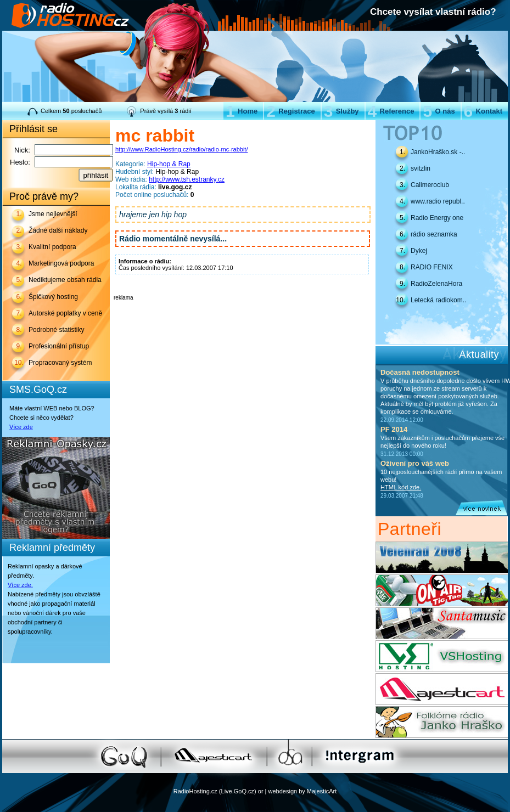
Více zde (21, 427)
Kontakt (483, 111)
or (261, 791)
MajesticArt (322, 791)
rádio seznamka (434, 234)
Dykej (419, 251)
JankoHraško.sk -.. (438, 152)
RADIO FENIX (432, 267)
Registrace (290, 111)
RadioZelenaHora (436, 284)
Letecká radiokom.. (438, 300)
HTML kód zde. (401, 487)
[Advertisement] (242, 317)
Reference (391, 111)
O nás (439, 111)
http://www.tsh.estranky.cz (187, 179)
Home (242, 111)
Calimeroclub (430, 185)
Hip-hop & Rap (169, 164)
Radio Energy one (437, 218)
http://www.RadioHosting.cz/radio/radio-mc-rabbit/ (181, 149)
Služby (341, 111)
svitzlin (421, 168)
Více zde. (20, 585)
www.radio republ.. (438, 201)
